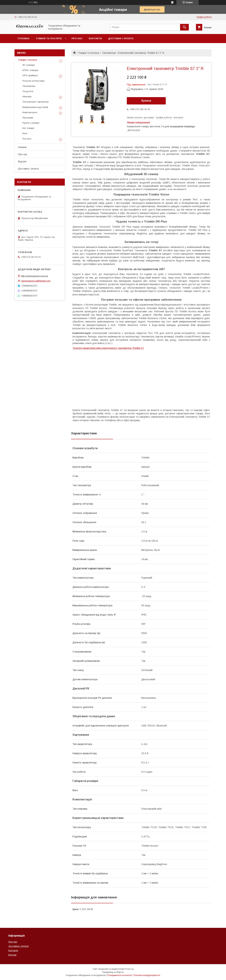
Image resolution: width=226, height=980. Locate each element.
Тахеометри (109, 53)
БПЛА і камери (30, 70)
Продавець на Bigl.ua (113, 972)
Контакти (95, 38)
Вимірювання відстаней (35, 107)
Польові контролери (33, 81)
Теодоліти (28, 91)
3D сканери (29, 65)
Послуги (27, 139)
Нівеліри (27, 97)
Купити (146, 101)
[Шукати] (184, 27)
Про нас (77, 38)
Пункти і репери (31, 123)
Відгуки (22, 161)
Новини (22, 147)
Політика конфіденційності (147, 975)
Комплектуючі (30, 112)
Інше (25, 133)
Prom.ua (130, 969)
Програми (28, 118)
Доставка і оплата (121, 38)
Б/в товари (28, 128)
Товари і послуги (28, 60)
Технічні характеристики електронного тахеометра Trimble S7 (108, 348)
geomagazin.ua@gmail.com (36, 281)
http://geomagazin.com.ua (34, 276)
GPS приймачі (30, 75)
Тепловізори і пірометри (35, 102)
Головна (23, 38)
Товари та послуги (49, 38)
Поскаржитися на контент (120, 975)
